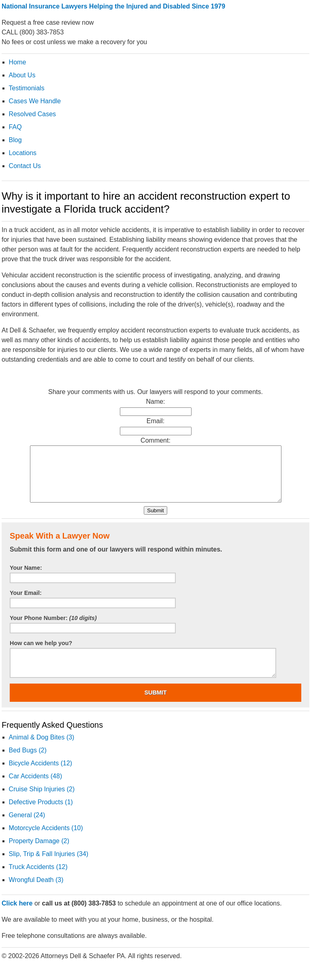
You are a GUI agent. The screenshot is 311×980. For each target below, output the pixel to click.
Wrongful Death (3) (36, 891)
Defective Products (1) (41, 813)
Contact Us (25, 166)
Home (18, 62)
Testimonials (27, 88)
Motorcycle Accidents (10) (46, 839)
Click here (17, 914)
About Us (22, 75)
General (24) (27, 826)
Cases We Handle (35, 101)
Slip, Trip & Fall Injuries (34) (49, 865)
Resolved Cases (33, 114)
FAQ (15, 127)
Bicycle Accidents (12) (41, 774)
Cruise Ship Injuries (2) (42, 800)
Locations (23, 153)
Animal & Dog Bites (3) (42, 748)
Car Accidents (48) (36, 787)
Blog (15, 140)
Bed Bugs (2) (28, 761)
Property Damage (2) (39, 852)
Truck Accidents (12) (38, 878)
